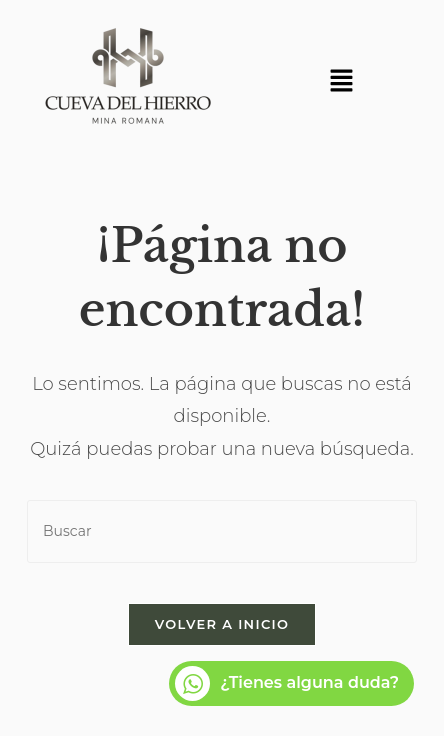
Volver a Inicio (222, 624)
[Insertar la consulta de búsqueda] (222, 531)
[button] (341, 82)
